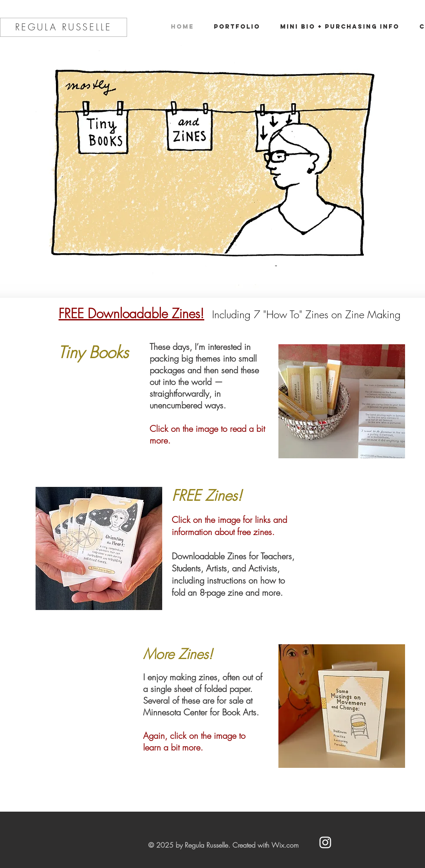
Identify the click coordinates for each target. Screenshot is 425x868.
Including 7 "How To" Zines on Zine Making (306, 314)
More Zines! (178, 654)
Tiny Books (93, 352)
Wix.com (285, 845)
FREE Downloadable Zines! (131, 313)
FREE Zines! (207, 495)
